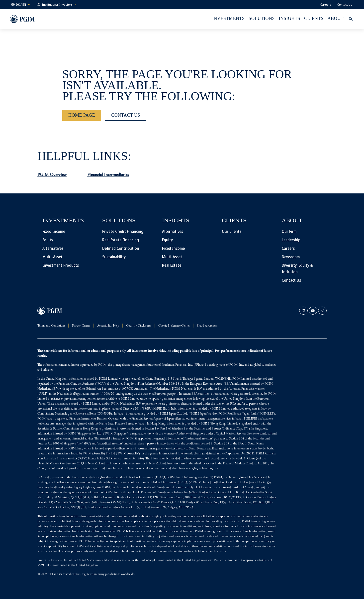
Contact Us (345, 4)
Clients (314, 18)
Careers (326, 4)
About (336, 18)
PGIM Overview (52, 175)
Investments (228, 18)
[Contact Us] (126, 115)
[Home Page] (82, 115)
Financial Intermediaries (108, 175)
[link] (303, 311)
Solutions (262, 18)
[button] (21, 4)
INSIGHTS (289, 18)
